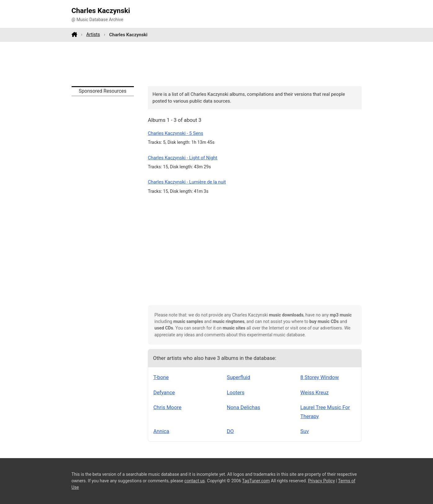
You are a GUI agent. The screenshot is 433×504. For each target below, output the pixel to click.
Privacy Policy (322, 481)
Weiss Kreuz (314, 392)
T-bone (161, 377)
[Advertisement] (217, 64)
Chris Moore (168, 407)
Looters (236, 392)
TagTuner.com (256, 481)
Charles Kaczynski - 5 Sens (176, 133)
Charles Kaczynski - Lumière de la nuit (187, 182)
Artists (93, 34)
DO (230, 431)
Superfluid (239, 377)
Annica (161, 431)
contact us (195, 481)
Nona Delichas (244, 407)
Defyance (164, 392)
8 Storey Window (320, 377)
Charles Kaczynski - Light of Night (183, 158)
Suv (305, 431)
